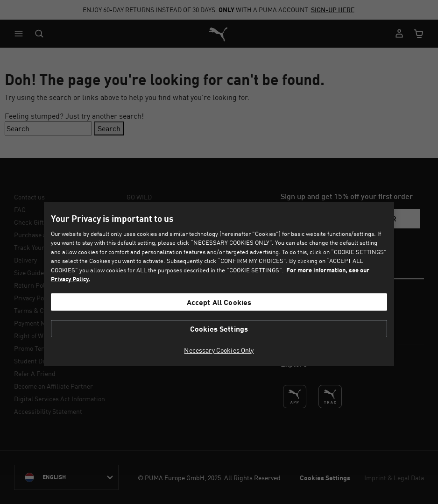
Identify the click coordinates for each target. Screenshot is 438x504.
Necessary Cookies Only (219, 350)
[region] (219, 284)
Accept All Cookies (219, 302)
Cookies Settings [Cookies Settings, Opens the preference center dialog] (219, 329)
